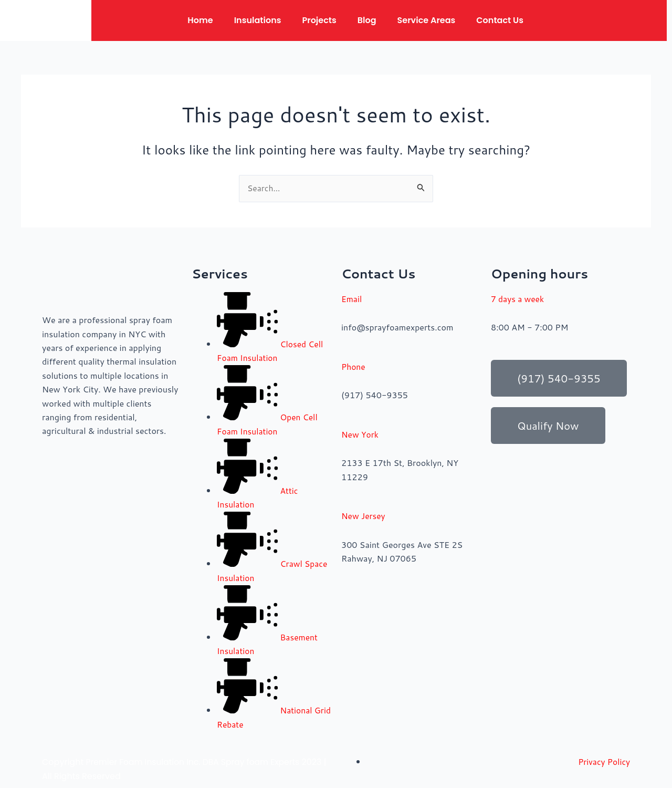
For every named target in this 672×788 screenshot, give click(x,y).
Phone (354, 366)
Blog (367, 20)
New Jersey (364, 516)
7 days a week (518, 299)
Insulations (258, 20)
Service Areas (427, 20)
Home (200, 20)
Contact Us (500, 20)
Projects (319, 20)
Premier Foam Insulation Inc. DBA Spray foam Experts (196, 761)
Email (352, 299)
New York (360, 434)
